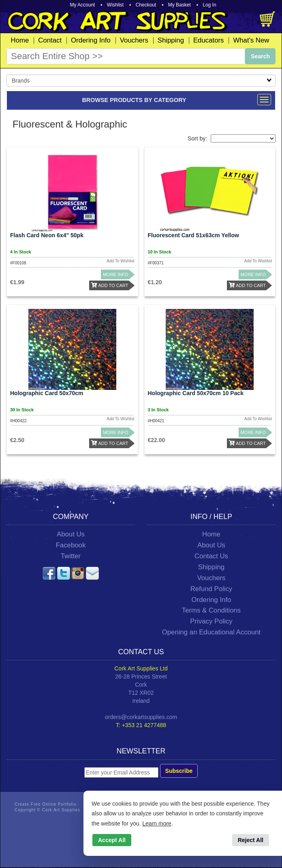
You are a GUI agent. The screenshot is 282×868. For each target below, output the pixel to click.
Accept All (112, 840)
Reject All (251, 840)
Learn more (157, 823)
